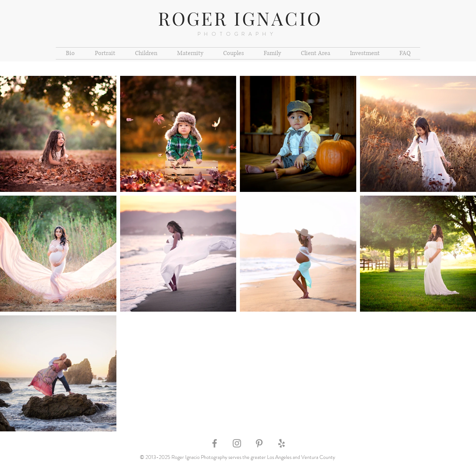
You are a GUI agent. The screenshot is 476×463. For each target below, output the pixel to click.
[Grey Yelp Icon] (282, 443)
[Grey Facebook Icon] (215, 443)
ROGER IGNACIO (240, 18)
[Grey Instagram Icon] (237, 443)
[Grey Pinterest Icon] (259, 443)
